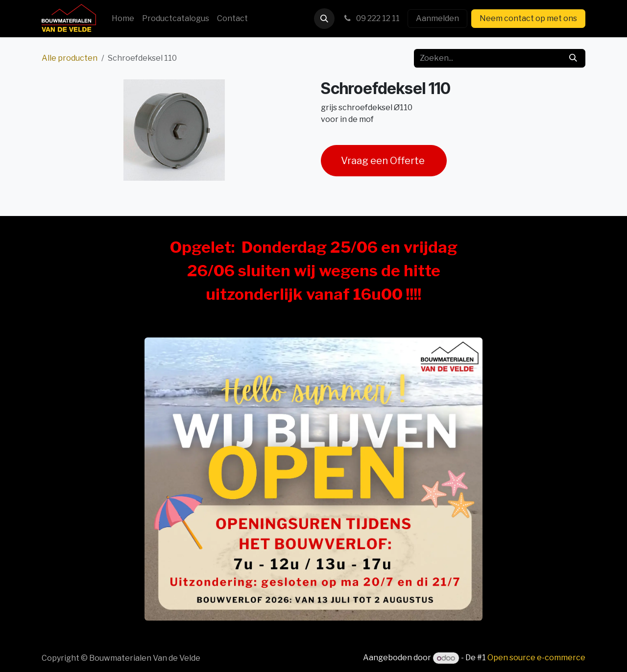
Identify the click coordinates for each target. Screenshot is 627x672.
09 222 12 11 (371, 18)
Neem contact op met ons (528, 18)
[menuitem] (123, 19)
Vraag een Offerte (384, 161)
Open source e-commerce (536, 658)
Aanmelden (437, 18)
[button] (324, 19)
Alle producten (70, 58)
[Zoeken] (573, 58)
